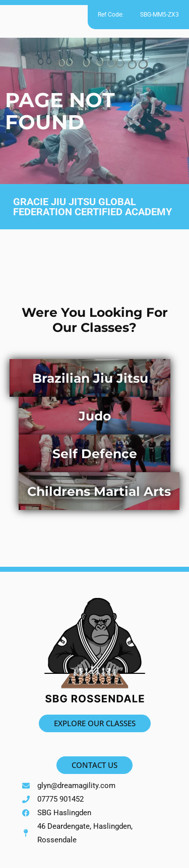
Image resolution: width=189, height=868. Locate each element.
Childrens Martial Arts (99, 491)
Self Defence (95, 454)
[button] (94, 18)
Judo (95, 416)
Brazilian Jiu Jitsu (90, 378)
